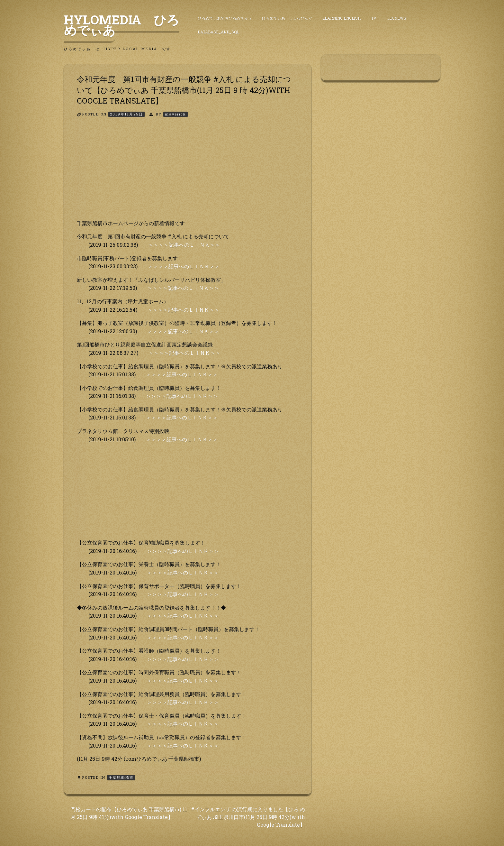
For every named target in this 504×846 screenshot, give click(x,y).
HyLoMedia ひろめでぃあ (122, 25)
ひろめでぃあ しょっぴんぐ (287, 18)
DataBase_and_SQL (218, 32)
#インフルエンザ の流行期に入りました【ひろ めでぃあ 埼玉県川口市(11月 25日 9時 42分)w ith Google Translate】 (248, 817)
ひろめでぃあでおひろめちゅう (225, 18)
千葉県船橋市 (121, 777)
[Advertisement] (188, 174)
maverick (175, 114)
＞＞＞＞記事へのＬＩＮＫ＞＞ (184, 245)
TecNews (396, 18)
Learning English (342, 18)
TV (374, 18)
